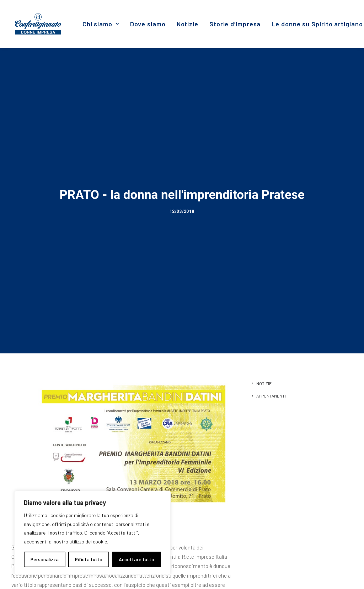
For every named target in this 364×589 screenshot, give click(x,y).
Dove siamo (148, 24)
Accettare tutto (136, 559)
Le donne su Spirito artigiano (317, 24)
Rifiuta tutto (89, 559)
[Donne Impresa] (38, 24)
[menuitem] (101, 24)
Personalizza (45, 559)
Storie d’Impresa (235, 24)
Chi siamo (101, 24)
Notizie (188, 24)
